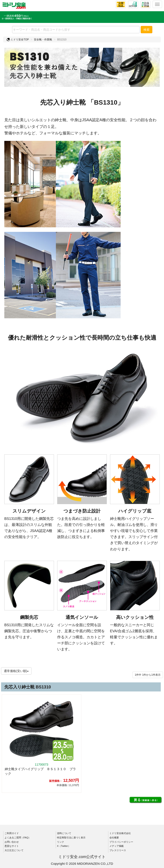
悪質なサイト (12, 846)
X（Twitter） (64, 846)
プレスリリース (118, 850)
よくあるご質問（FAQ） (18, 838)
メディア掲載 (117, 846)
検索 (147, 30)
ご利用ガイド (12, 833)
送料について (64, 833)
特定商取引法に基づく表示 (71, 838)
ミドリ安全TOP (18, 40)
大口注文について (14, 850)
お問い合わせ (12, 842)
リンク (61, 842)
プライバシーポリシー (121, 842)
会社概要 (114, 838)
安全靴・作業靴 (43, 40)
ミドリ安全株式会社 (120, 833)
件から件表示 (148, 675)
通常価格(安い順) (16, 671)
